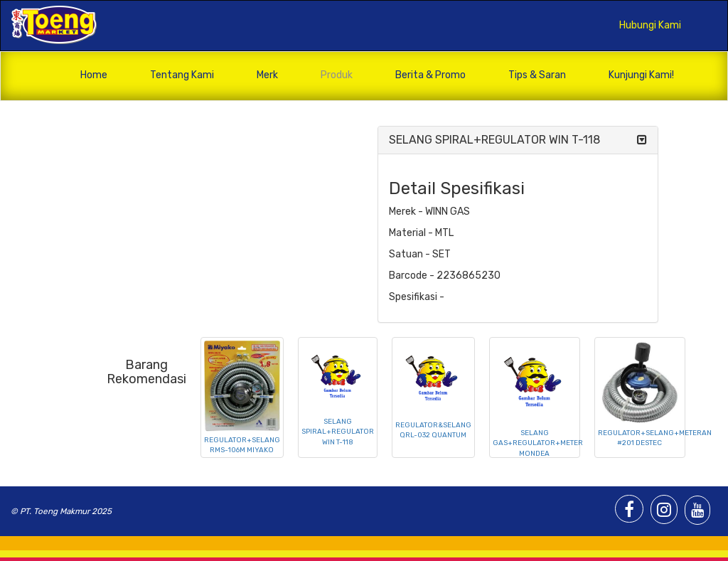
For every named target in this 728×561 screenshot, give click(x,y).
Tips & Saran (537, 75)
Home (94, 75)
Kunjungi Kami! (641, 75)
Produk (337, 75)
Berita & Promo (430, 75)
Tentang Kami (182, 75)
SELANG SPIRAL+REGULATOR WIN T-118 (494, 140)
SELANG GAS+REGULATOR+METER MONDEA (538, 443)
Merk (267, 75)
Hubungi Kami (650, 25)
